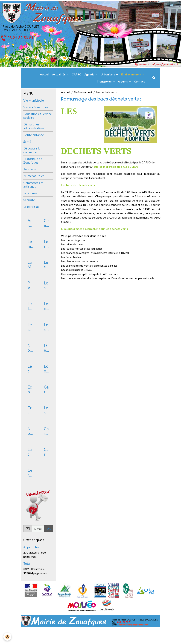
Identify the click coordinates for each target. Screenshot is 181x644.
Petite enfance (34, 135)
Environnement (132, 74)
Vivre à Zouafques (36, 107)
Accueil (45, 74)
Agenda (90, 74)
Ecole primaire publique (30, 390)
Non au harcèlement (30, 431)
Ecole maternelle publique (46, 369)
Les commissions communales (46, 286)
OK (49, 529)
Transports (104, 81)
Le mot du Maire (30, 244)
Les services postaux (30, 327)
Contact (139, 81)
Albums (123, 81)
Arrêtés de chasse (30, 223)
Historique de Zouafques (33, 161)
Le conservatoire (30, 369)
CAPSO (77, 74)
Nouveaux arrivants (30, 348)
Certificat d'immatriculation (30, 473)
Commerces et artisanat (33, 185)
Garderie (46, 390)
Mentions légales (76, 639)
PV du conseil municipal (30, 286)
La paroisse (31, 207)
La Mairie (30, 265)
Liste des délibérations (30, 306)
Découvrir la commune (32, 150)
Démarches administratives (34, 126)
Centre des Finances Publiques (46, 223)
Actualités (59, 74)
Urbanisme (108, 74)
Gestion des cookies (103, 639)
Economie (30, 193)
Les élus (46, 265)
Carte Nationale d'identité (46, 452)
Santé (27, 142)
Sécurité (29, 200)
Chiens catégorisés (46, 431)
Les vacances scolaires (46, 410)
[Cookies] (8, 637)
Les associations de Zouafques (46, 327)
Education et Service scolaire (38, 116)
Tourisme (30, 169)
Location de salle (46, 306)
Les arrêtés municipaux (46, 244)
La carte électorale (30, 452)
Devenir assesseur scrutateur (46, 348)
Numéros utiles (34, 176)
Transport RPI (30, 410)
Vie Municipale (34, 100)
